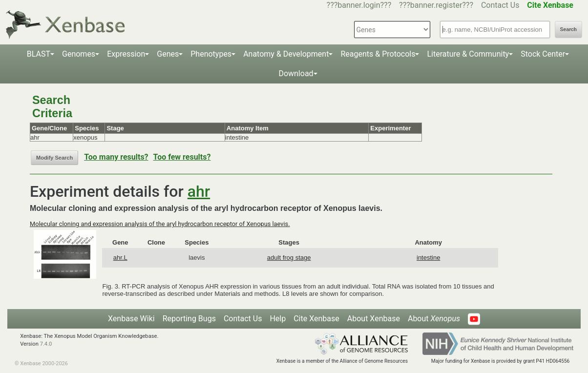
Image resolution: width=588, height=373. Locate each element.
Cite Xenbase (316, 319)
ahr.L (120, 258)
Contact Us (500, 5)
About (434, 319)
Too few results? (182, 157)
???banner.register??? (436, 5)
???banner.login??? (359, 5)
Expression (126, 54)
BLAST (39, 54)
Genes (168, 54)
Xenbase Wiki (131, 319)
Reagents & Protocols (378, 54)
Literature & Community (468, 54)
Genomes (79, 54)
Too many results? (116, 157)
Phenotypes (211, 54)
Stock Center (543, 54)
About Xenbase (374, 319)
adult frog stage (289, 258)
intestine (428, 258)
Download (296, 73)
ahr (199, 191)
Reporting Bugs (189, 319)
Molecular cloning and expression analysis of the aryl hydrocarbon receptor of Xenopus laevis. (160, 224)
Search (568, 30)
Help (278, 319)
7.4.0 (46, 344)
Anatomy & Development (286, 54)
